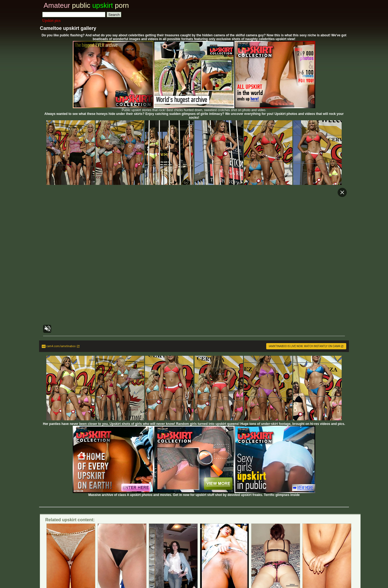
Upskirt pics (51, 21)
